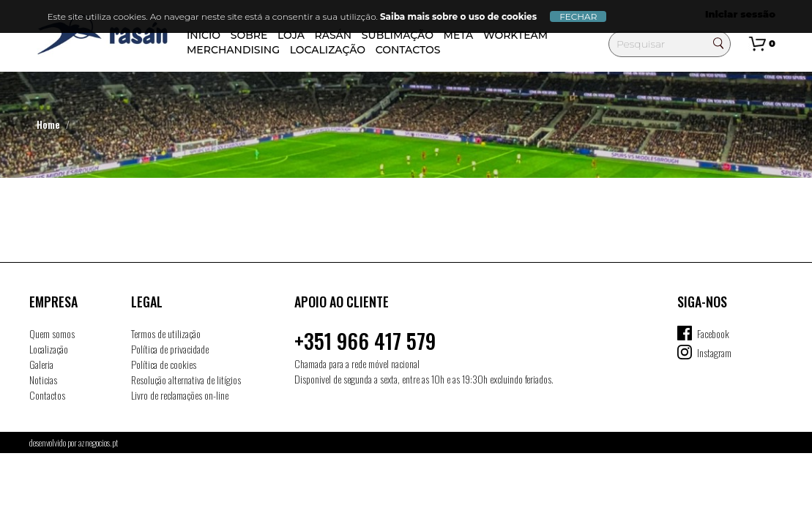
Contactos (408, 50)
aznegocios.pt (98, 442)
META (459, 35)
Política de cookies (164, 364)
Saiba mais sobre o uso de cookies (458, 16)
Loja (291, 35)
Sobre (249, 35)
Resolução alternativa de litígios (186, 380)
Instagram (714, 352)
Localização (328, 50)
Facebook (713, 333)
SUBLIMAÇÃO (398, 35)
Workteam (515, 35)
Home (48, 124)
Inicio (204, 35)
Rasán (334, 35)
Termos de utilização (166, 333)
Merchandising (233, 50)
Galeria (41, 364)
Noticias (43, 380)
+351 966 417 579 (365, 341)
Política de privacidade (170, 349)
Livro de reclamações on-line (180, 395)
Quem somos (52, 333)
